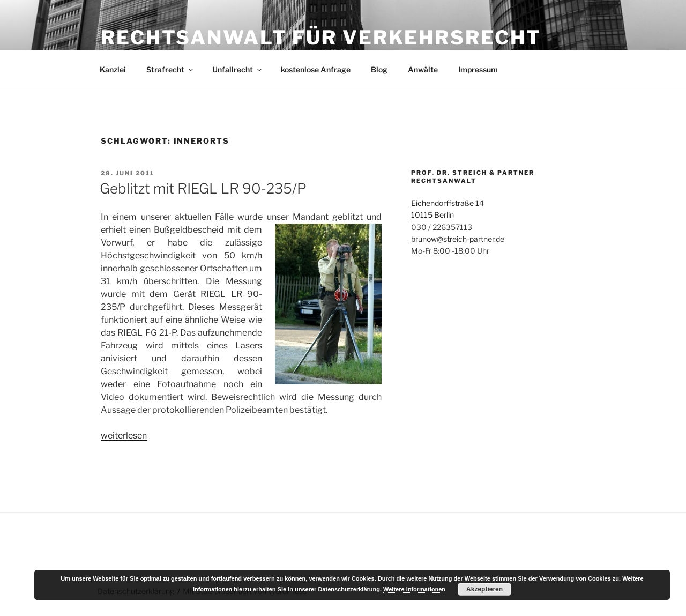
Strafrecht (170, 69)
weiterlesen (124, 436)
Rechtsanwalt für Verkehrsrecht (321, 38)
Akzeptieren (484, 589)
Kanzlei (113, 69)
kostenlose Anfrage (316, 69)
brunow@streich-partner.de (458, 239)
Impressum (478, 69)
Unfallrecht (238, 69)
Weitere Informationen (414, 589)
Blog (379, 69)
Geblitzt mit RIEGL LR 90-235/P (203, 188)
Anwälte (423, 69)
